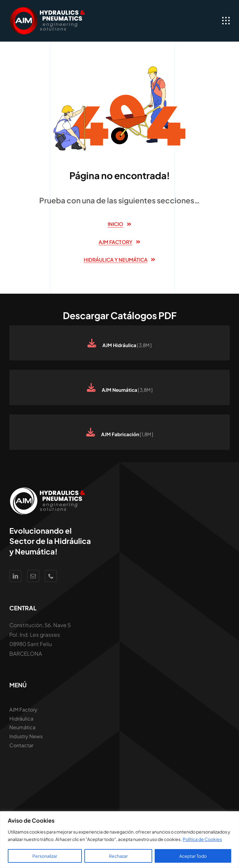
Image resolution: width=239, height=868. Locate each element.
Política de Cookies (202, 839)
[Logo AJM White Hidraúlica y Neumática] (48, 9)
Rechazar (118, 856)
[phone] (51, 576)
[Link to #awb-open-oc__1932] (226, 21)
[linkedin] (15, 576)
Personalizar (45, 856)
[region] (119, 840)
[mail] (33, 576)
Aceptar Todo (193, 856)
